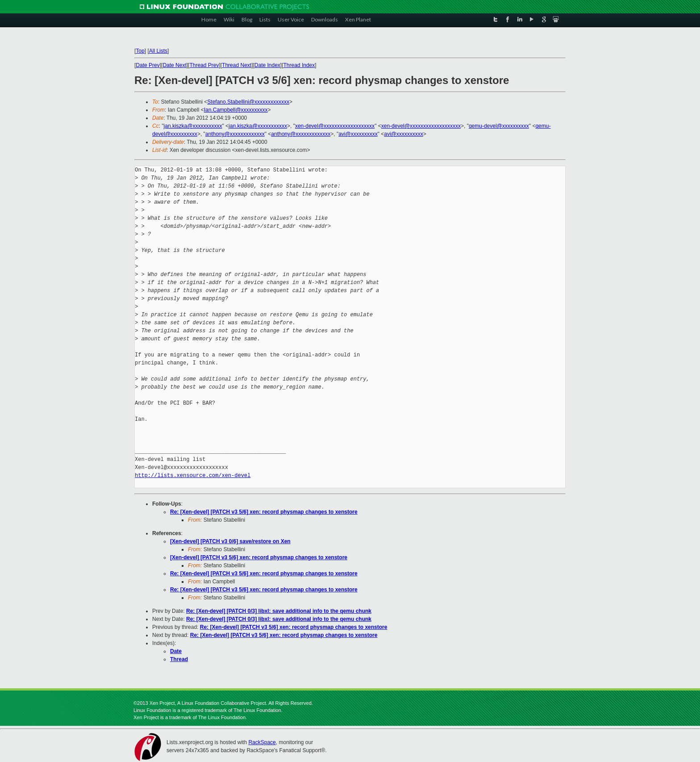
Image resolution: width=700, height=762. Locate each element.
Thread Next (237, 65)
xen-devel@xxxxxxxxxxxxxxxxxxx (335, 126)
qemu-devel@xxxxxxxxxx (499, 126)
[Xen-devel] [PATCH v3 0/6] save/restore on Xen (230, 541)
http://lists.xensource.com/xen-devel (193, 475)
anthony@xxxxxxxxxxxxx (235, 134)
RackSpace (262, 742)
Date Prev (148, 65)
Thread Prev (204, 65)
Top (140, 51)
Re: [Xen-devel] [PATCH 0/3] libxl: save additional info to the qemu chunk (279, 611)
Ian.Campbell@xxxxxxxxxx (236, 110)
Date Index (267, 65)
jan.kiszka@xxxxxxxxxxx (193, 126)
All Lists (158, 51)
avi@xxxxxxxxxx (358, 134)
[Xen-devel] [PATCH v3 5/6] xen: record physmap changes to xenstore (259, 557)
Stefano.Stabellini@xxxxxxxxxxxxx (248, 102)
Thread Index (299, 65)
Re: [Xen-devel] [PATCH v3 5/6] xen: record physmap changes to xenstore (264, 512)
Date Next (174, 65)
